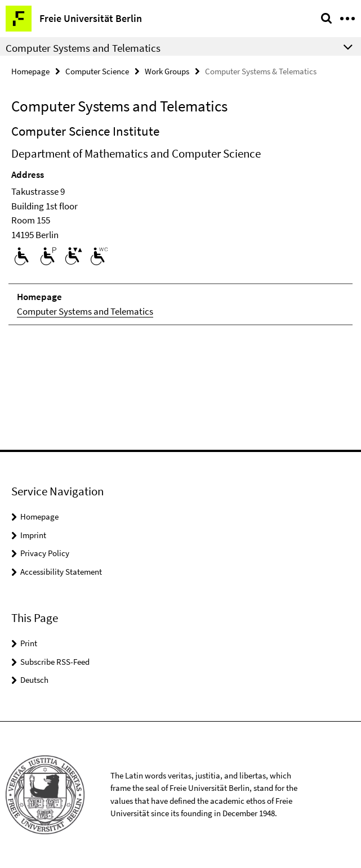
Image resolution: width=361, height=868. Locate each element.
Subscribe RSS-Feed (55, 662)
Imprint (33, 535)
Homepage (30, 71)
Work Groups (167, 71)
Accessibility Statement (61, 572)
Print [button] (29, 643)
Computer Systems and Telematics (85, 311)
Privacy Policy (45, 553)
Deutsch (34, 680)
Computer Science (97, 71)
